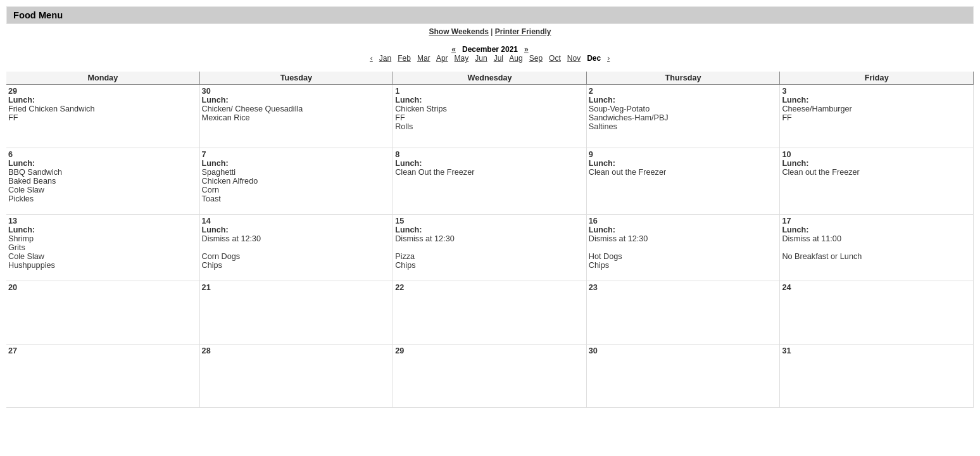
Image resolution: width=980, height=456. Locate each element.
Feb (404, 58)
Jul (499, 58)
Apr (442, 58)
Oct (555, 58)
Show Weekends (459, 32)
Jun (481, 58)
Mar (424, 58)
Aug (516, 58)
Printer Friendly (523, 32)
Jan (385, 58)
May (462, 58)
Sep (536, 58)
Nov (574, 58)
